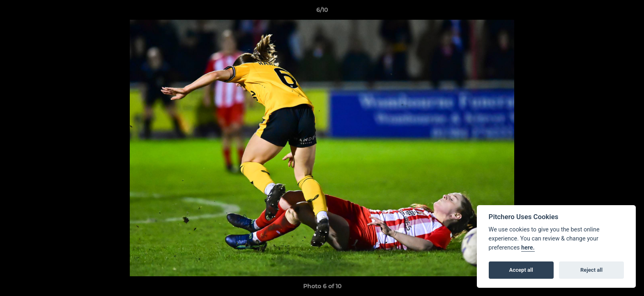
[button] (629, 12)
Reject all (591, 270)
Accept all (521, 270)
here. (528, 248)
